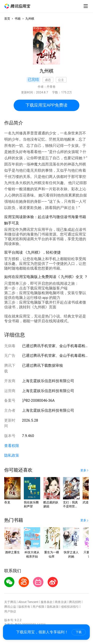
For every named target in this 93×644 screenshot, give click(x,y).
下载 (79, 632)
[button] (17, 6)
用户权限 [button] (38, 607)
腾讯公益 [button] (10, 607)
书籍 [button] (18, 19)
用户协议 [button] (10, 611)
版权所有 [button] (24, 607)
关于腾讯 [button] (10, 602)
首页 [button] (7, 19)
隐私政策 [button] (12, 455)
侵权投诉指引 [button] (70, 607)
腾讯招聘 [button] (75, 602)
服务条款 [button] (47, 602)
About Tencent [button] (28, 602)
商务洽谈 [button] (61, 602)
